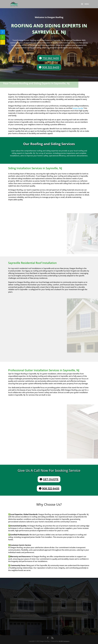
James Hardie (78, 108)
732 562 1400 (51, 58)
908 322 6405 (51, 67)
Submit (82, 624)
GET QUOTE (51, 479)
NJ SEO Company (64, 641)
